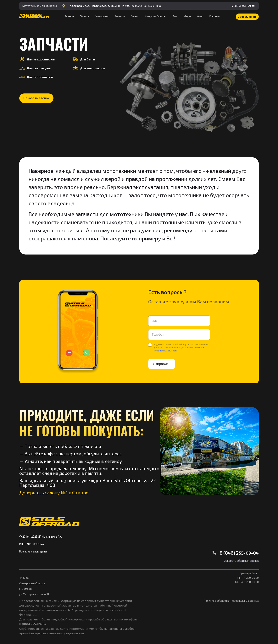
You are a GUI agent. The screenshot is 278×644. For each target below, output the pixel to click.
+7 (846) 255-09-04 (243, 6)
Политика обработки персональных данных (231, 601)
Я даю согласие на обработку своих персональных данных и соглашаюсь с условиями (182, 348)
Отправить (162, 364)
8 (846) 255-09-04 (239, 553)
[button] (247, 17)
